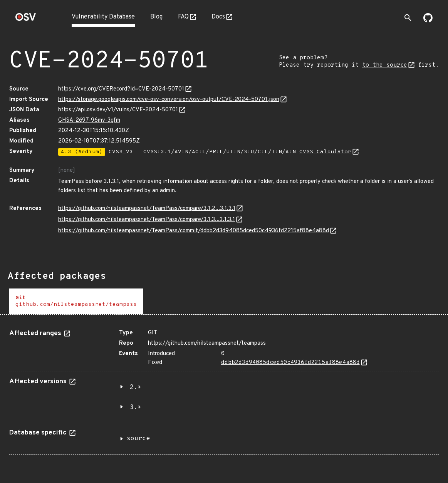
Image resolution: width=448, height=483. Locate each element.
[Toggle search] (408, 18)
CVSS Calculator (325, 152)
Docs (218, 17)
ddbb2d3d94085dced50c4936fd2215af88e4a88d (290, 363)
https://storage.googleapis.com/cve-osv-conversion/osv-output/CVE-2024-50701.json (169, 100)
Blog (156, 17)
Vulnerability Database (103, 17)
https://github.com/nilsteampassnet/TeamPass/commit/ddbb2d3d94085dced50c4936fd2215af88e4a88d (194, 231)
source (138, 439)
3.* (136, 408)
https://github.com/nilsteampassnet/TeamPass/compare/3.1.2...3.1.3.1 (147, 209)
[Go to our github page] (428, 21)
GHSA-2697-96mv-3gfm (89, 120)
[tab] (76, 301)
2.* (136, 387)
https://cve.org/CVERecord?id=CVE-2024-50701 (121, 89)
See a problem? (303, 58)
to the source (385, 65)
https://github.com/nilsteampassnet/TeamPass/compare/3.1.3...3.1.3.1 (147, 220)
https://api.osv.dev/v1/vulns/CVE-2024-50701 (118, 110)
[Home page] (26, 19)
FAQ (183, 17)
